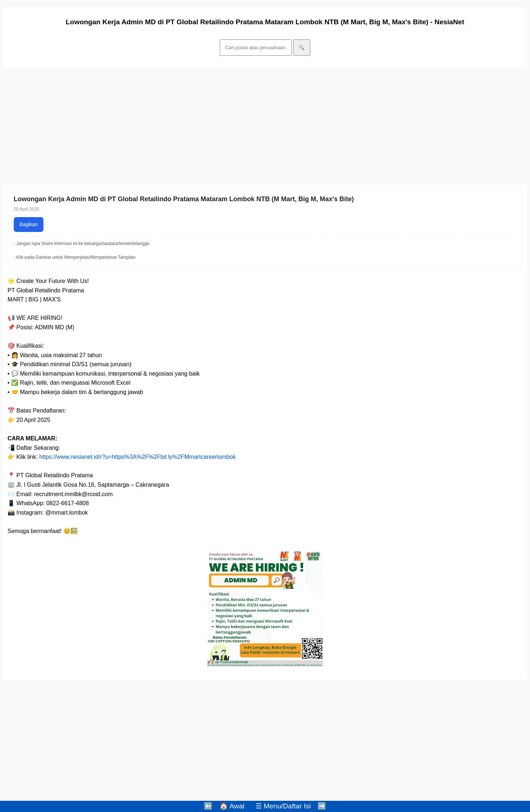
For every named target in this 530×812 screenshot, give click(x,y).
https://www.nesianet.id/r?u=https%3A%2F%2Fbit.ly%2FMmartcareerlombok (137, 457)
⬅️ (208, 806)
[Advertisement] (220, 126)
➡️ (322, 806)
